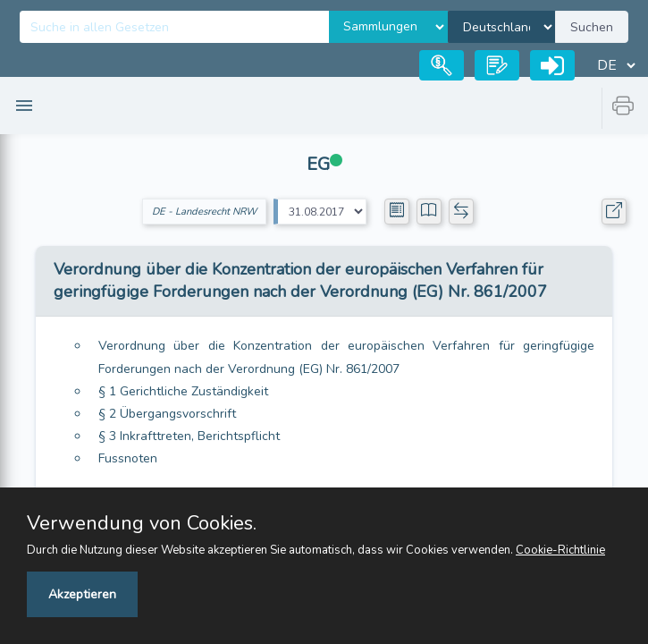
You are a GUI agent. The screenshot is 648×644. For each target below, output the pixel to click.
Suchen (592, 27)
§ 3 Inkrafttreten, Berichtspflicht (189, 436)
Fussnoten (128, 458)
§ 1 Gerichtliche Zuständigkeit (183, 391)
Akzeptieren (82, 594)
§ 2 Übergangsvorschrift (167, 414)
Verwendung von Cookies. (142, 523)
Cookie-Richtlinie (560, 550)
